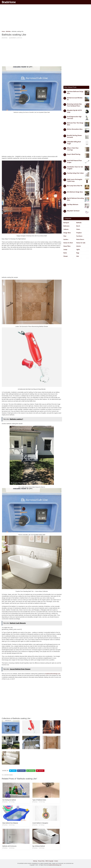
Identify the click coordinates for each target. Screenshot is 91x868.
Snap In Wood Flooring (74, 154)
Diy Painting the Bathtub (9, 800)
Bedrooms (66, 226)
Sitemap (35, 861)
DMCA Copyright (49, 861)
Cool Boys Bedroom (73, 205)
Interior (79, 246)
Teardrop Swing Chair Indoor (75, 173)
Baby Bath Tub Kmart (73, 211)
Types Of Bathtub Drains (39, 800)
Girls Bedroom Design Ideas (75, 192)
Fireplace (79, 233)
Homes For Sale (81, 243)
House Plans (67, 246)
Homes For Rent (68, 243)
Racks (65, 253)
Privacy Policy (41, 861)
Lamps (65, 250)
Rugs (78, 253)
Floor (65, 236)
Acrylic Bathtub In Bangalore (40, 823)
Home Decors (80, 239)
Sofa (78, 256)
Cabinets (66, 229)
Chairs (78, 229)
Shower (66, 256)
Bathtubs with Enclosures (9, 846)
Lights (78, 250)
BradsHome (9, 2)
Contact (56, 861)
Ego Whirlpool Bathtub (39, 846)
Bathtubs (5, 38)
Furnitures (79, 236)
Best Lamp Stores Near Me (75, 186)
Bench (78, 226)
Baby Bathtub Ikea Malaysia (10, 823)
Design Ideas (67, 233)
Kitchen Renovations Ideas (75, 129)
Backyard (66, 223)
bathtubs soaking (9, 775)
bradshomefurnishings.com (53, 674)
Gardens (66, 239)
